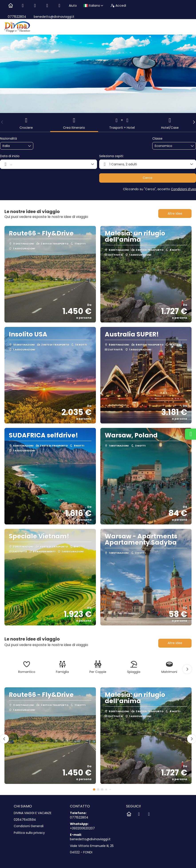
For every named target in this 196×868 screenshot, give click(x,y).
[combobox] (14, 146)
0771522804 (17, 17)
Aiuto (73, 6)
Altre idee (175, 214)
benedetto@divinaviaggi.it (54, 17)
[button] (2, 122)
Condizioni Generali (29, 826)
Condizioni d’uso (183, 189)
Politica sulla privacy (29, 833)
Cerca (147, 178)
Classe (157, 139)
